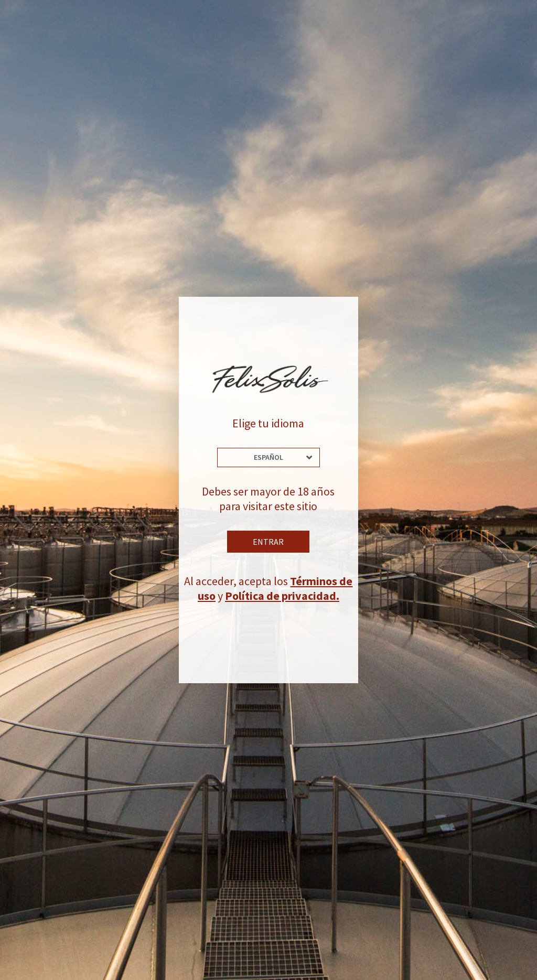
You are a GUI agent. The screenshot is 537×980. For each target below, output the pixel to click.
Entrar (268, 542)
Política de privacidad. (282, 596)
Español (268, 457)
